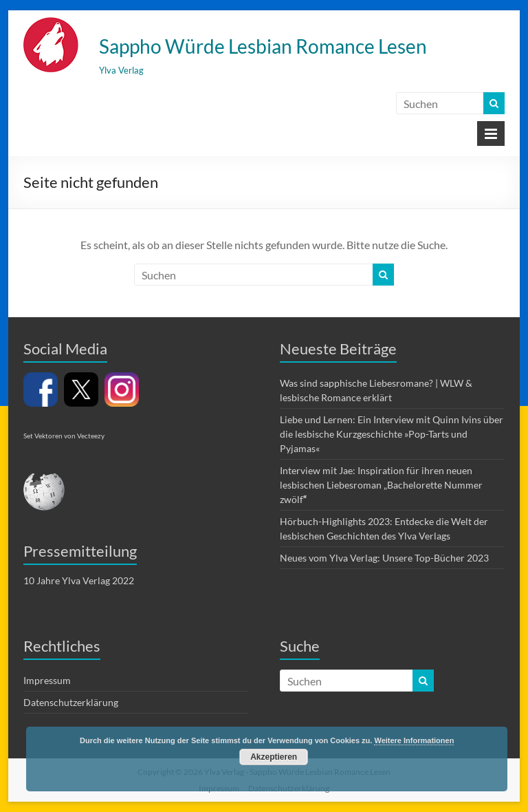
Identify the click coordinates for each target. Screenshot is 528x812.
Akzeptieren (274, 757)
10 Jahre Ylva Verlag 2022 (79, 580)
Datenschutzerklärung (71, 702)
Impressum (47, 680)
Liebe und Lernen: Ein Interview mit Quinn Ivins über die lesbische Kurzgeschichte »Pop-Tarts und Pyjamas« (392, 434)
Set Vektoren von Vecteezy (64, 436)
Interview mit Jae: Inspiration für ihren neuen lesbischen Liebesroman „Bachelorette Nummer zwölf (381, 485)
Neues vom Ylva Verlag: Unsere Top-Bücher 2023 (384, 558)
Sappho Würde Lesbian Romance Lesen (263, 46)
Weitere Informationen (414, 740)
